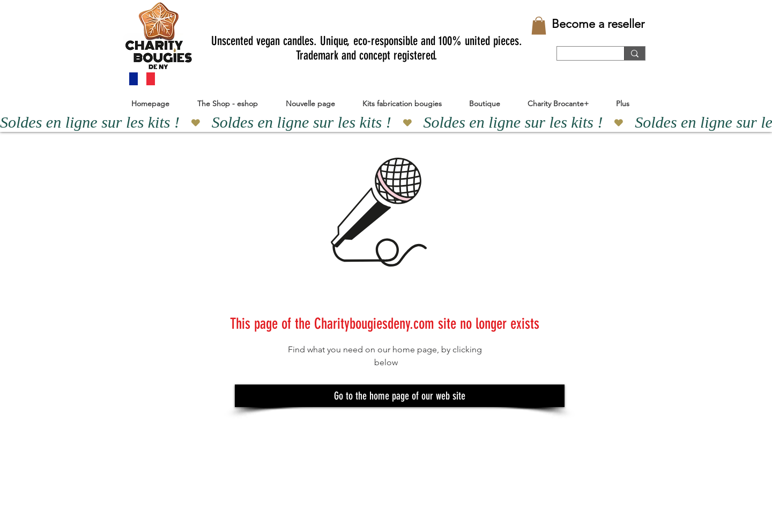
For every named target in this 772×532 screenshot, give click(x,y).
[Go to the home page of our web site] (400, 396)
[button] (539, 25)
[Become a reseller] (598, 24)
